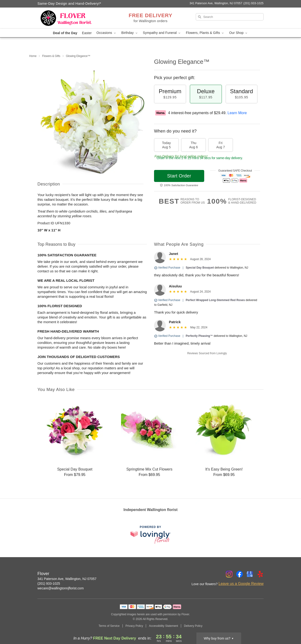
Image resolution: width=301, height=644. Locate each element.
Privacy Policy (134, 626)
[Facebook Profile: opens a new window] (240, 574)
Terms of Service (109, 626)
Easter (87, 33)
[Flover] (71, 18)
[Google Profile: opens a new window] (250, 574)
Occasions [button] (106, 33)
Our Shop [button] (239, 33)
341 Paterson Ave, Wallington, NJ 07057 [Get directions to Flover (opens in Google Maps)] (67, 579)
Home (33, 56)
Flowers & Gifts (51, 56)
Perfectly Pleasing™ (199, 336)
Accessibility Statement (163, 626)
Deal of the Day (65, 33)
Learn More (237, 113)
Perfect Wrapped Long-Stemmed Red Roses (215, 300)
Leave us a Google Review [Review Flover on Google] (241, 584)
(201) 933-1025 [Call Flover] (49, 584)
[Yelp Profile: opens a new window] (260, 574)
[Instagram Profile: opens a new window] (229, 574)
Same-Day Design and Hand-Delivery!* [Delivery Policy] (69, 3)
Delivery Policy (193, 626)
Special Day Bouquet (200, 268)
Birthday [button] (130, 33)
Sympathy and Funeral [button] (162, 33)
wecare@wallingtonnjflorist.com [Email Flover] (61, 588)
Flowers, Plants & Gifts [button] (205, 33)
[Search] (230, 17)
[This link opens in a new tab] (150, 535)
